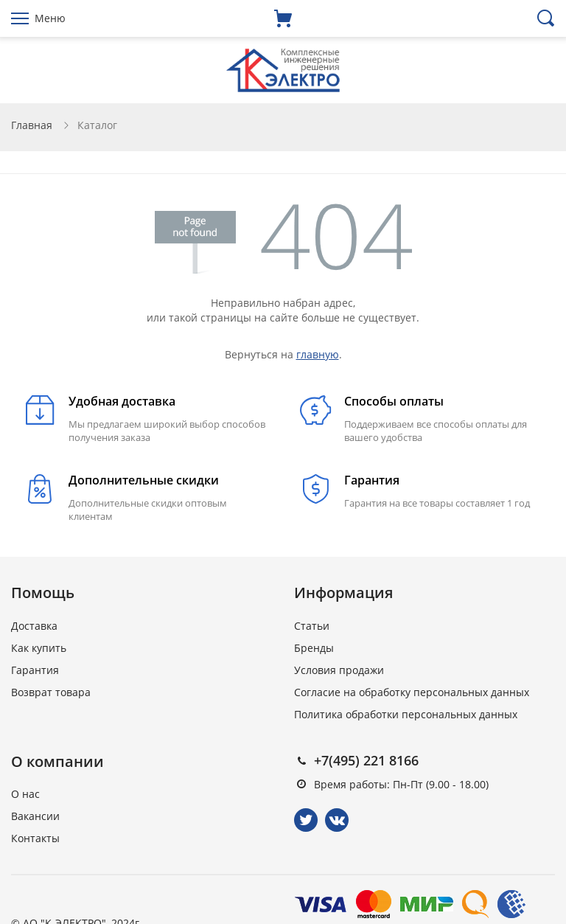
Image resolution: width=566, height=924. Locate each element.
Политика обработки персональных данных (406, 714)
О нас (25, 794)
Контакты (35, 838)
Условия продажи (339, 670)
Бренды (314, 648)
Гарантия (35, 670)
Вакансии (35, 816)
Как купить (39, 648)
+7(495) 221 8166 (366, 760)
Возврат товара (51, 692)
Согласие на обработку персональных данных (412, 692)
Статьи (312, 626)
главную (318, 354)
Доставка (34, 626)
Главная (32, 125)
